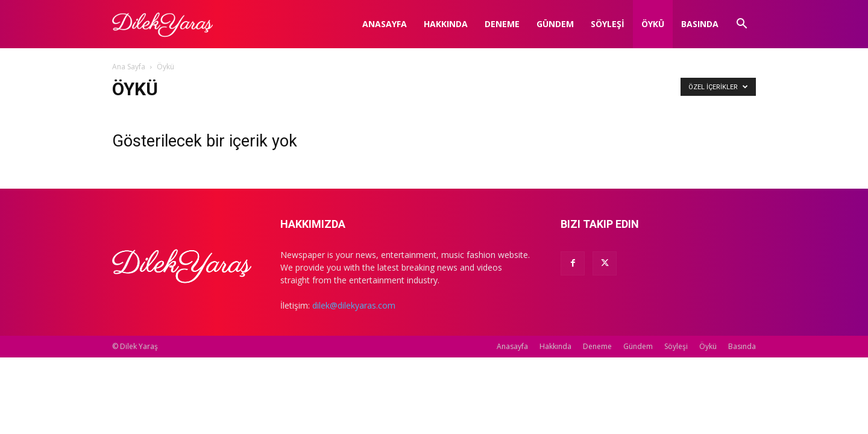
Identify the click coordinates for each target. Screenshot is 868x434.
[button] (741, 25)
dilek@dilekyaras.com (354, 305)
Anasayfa (385, 24)
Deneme (502, 24)
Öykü (653, 24)
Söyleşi (608, 24)
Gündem (555, 24)
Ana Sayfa (129, 67)
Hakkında (446, 24)
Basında (700, 24)
